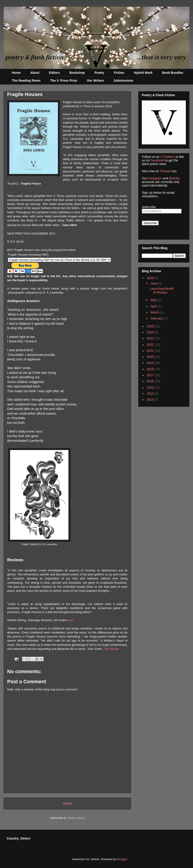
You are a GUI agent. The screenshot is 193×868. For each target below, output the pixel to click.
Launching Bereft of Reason (162, 290)
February (157, 318)
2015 (151, 387)
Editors (54, 73)
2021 (151, 351)
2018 (151, 369)
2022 (151, 345)
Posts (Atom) (76, 818)
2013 (151, 400)
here (70, 620)
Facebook (157, 160)
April (154, 306)
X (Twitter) (167, 157)
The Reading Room (26, 80)
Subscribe (149, 207)
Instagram (155, 178)
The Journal (111, 649)
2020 (151, 357)
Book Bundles (173, 73)
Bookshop (77, 73)
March (155, 312)
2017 (151, 375)
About (35, 73)
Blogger (122, 859)
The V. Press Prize (64, 80)
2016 (151, 381)
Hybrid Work (143, 73)
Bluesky (174, 178)
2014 (151, 394)
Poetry (99, 73)
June (154, 283)
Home (16, 73)
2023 (151, 338)
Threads (166, 171)
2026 (151, 278)
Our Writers (95, 80)
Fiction (119, 73)
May (154, 300)
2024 (151, 332)
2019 (151, 363)
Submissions (123, 80)
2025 (151, 326)
